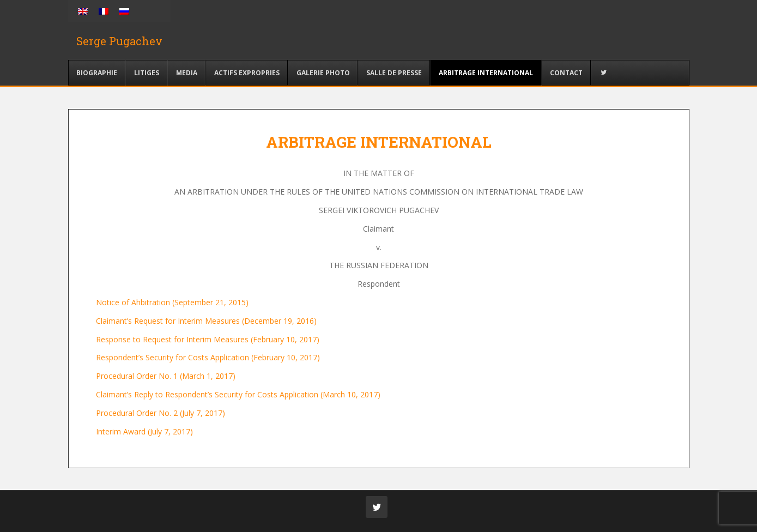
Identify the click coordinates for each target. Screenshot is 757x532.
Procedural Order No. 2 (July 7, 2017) (161, 413)
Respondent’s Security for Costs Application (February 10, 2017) (208, 357)
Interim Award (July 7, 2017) (144, 431)
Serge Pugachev (119, 41)
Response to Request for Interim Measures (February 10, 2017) (208, 339)
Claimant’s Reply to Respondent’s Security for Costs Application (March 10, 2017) (238, 394)
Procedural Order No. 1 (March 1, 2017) (166, 376)
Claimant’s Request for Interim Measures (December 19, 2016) (206, 321)
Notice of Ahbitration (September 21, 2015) (172, 302)
